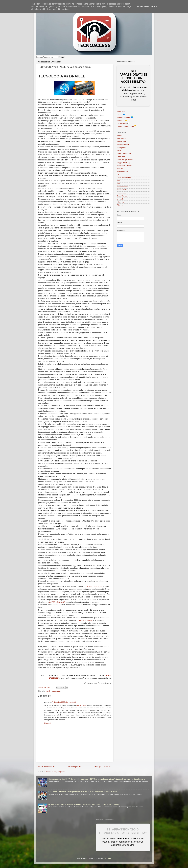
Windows (120, 205)
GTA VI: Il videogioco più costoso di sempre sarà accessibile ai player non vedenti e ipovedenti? (84, 804)
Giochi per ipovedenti (125, 160)
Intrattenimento (122, 172)
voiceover (120, 202)
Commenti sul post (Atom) (55, 772)
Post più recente (47, 767)
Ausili (48, 691)
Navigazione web (123, 187)
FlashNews (121, 157)
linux (118, 181)
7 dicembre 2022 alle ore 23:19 (64, 702)
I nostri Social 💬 (123, 123)
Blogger (108, 858)
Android (120, 136)
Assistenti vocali (123, 145)
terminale (120, 199)
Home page (75, 767)
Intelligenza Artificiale (125, 166)
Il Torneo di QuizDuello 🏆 (126, 126)
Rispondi (48, 723)
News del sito (122, 190)
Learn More (143, 6)
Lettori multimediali (124, 178)
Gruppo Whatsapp (124, 163)
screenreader (56, 691)
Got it (154, 6)
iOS (118, 175)
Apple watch (121, 139)
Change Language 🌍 (125, 117)
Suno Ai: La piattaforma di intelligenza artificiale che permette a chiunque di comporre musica (83, 792)
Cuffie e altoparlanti (124, 154)
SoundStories (122, 196)
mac (118, 184)
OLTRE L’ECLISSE (94, 586)
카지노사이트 (81, 705)
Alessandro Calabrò (127, 839)
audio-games (122, 148)
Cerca (62, 57)
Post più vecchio (102, 767)
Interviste (120, 169)
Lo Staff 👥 (121, 114)
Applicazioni (121, 142)
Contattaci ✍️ (122, 120)
